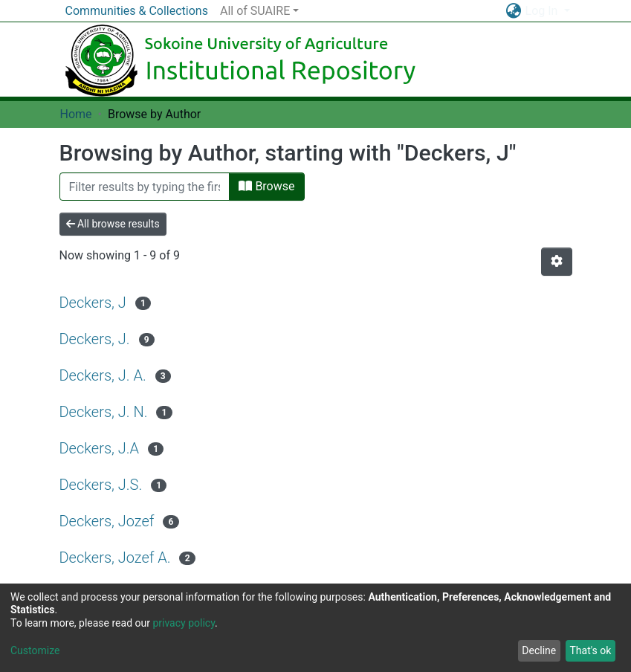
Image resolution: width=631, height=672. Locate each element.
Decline (539, 650)
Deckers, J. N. (104, 412)
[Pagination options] (557, 262)
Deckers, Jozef (107, 521)
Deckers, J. (95, 339)
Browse (266, 186)
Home (76, 114)
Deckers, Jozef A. (115, 558)
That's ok (590, 650)
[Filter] (145, 187)
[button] (514, 11)
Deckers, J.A (100, 448)
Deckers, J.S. (101, 485)
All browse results (113, 224)
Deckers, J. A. (103, 375)
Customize (35, 650)
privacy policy (184, 623)
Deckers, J (93, 303)
